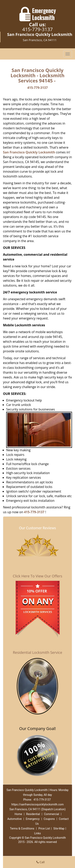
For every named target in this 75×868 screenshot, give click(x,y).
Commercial (51, 814)
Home (18, 814)
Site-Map (59, 828)
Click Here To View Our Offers (37, 576)
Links (37, 833)
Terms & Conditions (22, 828)
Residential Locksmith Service (37, 652)
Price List (44, 828)
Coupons (49, 819)
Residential (33, 814)
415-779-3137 (37, 29)
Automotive (15, 819)
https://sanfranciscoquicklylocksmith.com (38, 804)
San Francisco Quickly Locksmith (29, 152)
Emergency (33, 819)
